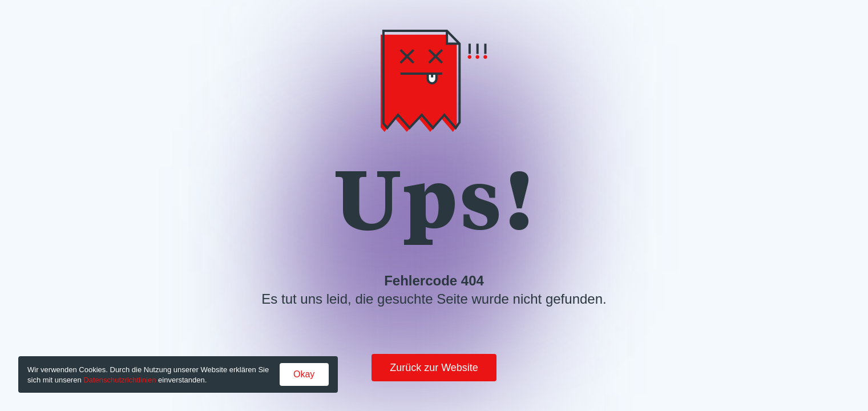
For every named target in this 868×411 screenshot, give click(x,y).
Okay (304, 374)
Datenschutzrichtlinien (120, 380)
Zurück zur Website (434, 368)
